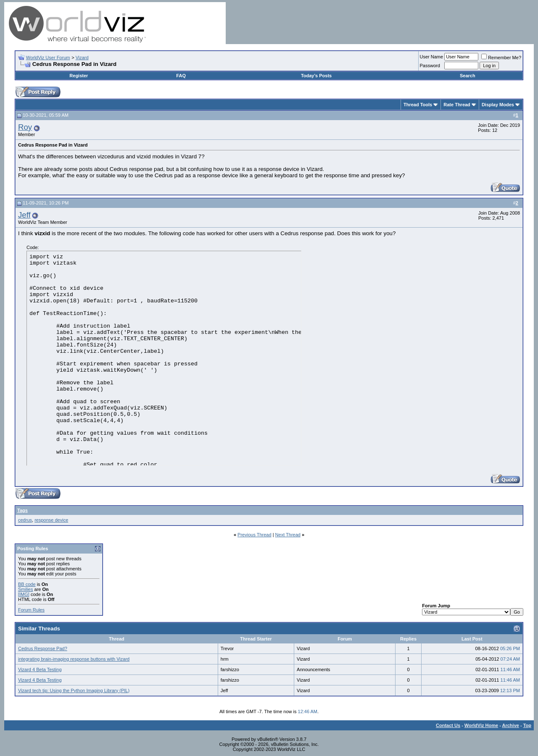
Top (527, 725)
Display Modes (498, 105)
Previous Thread (254, 535)
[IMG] (24, 594)
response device (51, 520)
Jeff (24, 215)
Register (79, 76)
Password (430, 66)
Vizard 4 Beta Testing (40, 669)
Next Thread (288, 535)
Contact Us (448, 725)
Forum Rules (31, 610)
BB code (27, 584)
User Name (432, 57)
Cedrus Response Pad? (43, 648)
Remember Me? (501, 58)
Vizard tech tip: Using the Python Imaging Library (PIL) (74, 690)
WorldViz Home (481, 725)
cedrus (25, 520)
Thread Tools (418, 105)
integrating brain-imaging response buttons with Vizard (74, 659)
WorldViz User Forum (48, 58)
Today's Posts (316, 76)
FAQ (181, 76)
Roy (25, 127)
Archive (511, 725)
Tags (22, 510)
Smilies (25, 589)
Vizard (82, 58)
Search (468, 76)
